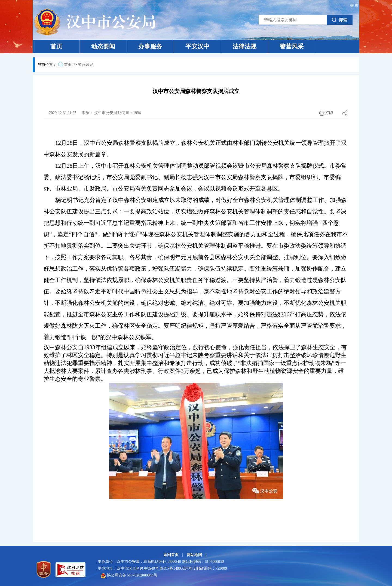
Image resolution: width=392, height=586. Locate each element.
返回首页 (171, 555)
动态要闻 (103, 46)
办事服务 (150, 46)
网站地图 (195, 555)
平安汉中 (197, 46)
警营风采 (292, 46)
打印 (325, 113)
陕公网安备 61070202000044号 (129, 575)
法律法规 (244, 46)
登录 (355, 6)
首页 (56, 46)
